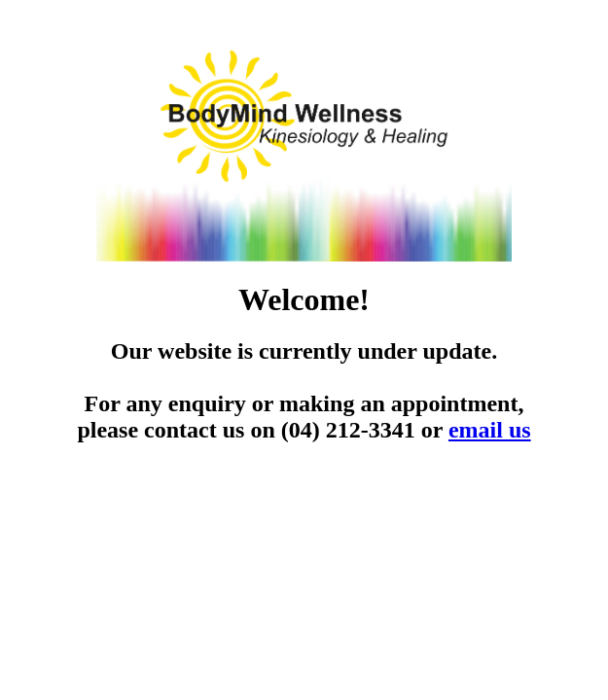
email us (490, 430)
